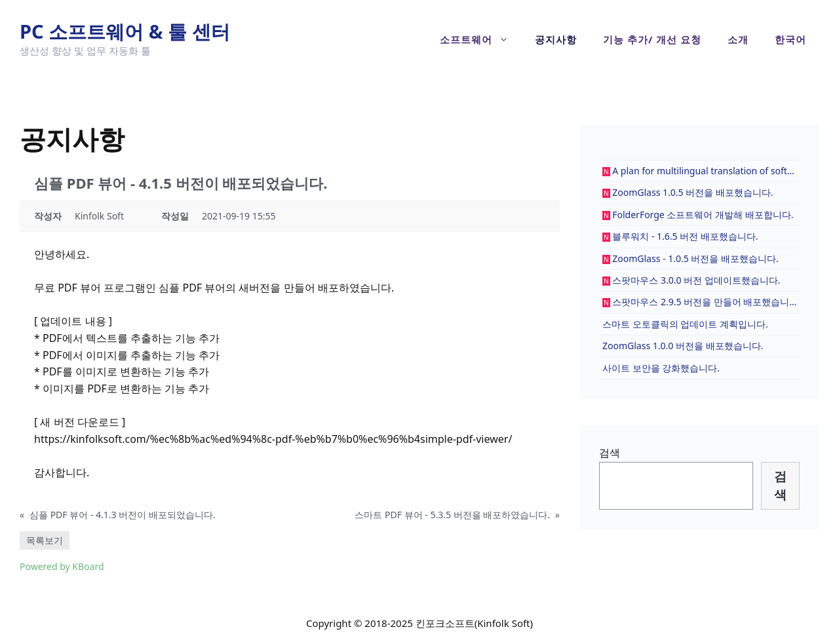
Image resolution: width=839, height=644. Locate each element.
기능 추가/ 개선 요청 (652, 39)
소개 (738, 39)
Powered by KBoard (62, 566)
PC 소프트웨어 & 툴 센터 (125, 31)
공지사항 (556, 39)
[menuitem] (790, 39)
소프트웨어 (481, 39)
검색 (610, 453)
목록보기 (45, 540)
